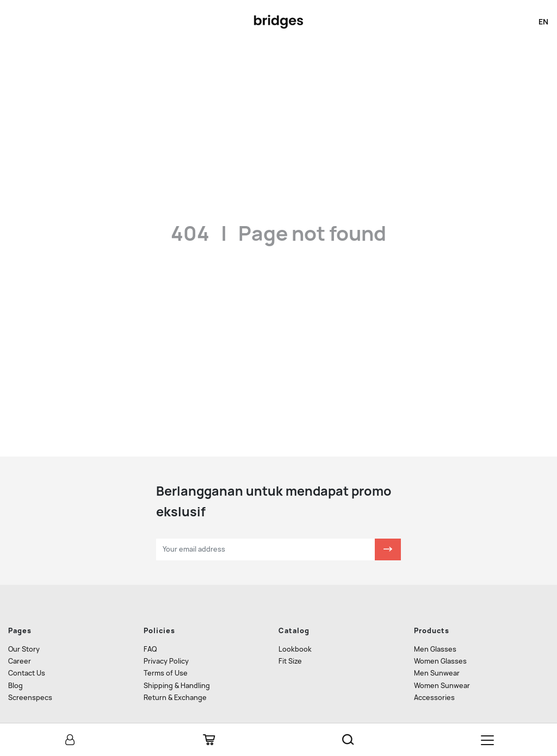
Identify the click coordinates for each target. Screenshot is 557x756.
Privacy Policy (166, 631)
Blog (16, 656)
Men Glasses (435, 619)
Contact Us (27, 644)
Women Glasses (440, 631)
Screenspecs (30, 668)
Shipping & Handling (177, 656)
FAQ (150, 619)
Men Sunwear (437, 644)
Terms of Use (166, 644)
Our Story (24, 619)
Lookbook (295, 619)
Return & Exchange (175, 668)
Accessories (434, 668)
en (543, 22)
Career (20, 631)
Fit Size (290, 631)
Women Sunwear (442, 656)
